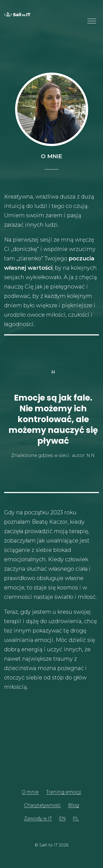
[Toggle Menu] (92, 21)
